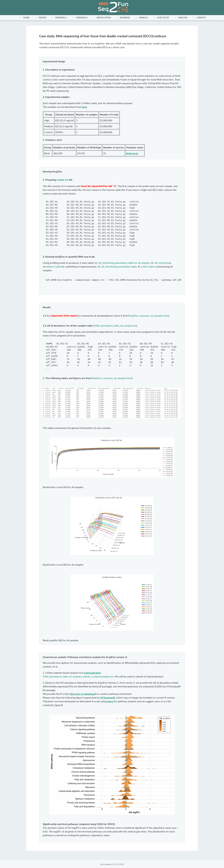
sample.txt (63, 180)
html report (149, 266)
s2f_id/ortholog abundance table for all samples (124, 263)
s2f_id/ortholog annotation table (119, 266)
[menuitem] (24, 17)
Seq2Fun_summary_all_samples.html (149, 316)
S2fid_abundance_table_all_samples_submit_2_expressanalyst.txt (78, 676)
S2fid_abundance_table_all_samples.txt (115, 325)
